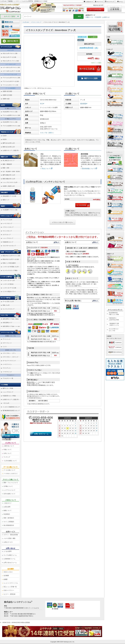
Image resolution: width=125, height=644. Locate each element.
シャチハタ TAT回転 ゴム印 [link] (11, 267)
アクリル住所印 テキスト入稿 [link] (11, 115)
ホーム (121, 2)
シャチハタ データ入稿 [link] (9, 288)
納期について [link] (7, 511)
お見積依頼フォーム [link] (9, 559)
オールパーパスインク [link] (9, 361)
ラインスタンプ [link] (7, 231)
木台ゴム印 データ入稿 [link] (9, 57)
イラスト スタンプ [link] (8, 227)
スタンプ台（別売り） (47, 133)
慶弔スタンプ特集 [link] (8, 388)
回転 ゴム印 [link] (6, 305)
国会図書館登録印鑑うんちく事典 (114, 314)
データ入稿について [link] (9, 470)
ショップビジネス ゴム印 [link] (10, 182)
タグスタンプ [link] (7, 235)
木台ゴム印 (11, 50)
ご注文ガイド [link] (7, 503)
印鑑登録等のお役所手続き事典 (114, 319)
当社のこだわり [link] (8, 572)
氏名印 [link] (5, 136)
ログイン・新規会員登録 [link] (11, 535)
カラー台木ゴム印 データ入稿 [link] (11, 71)
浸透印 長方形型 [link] (7, 91)
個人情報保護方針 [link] (9, 525)
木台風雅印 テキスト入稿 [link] (10, 210)
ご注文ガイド (89, 2)
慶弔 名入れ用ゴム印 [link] (9, 143)
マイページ (100, 2)
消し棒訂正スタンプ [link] (8, 160)
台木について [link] (7, 453)
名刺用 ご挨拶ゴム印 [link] (9, 186)
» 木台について (46, 169)
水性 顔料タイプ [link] (7, 323)
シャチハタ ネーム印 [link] (9, 280)
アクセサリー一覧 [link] (8, 378)
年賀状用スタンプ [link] (8, 242)
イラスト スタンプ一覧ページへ (62, 222)
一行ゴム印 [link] (6, 403)
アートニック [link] (7, 339)
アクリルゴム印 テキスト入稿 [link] (11, 78)
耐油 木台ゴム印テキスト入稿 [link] (11, 256)
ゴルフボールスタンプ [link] (9, 246)
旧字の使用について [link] (9, 494)
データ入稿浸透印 (11, 88)
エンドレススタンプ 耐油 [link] (10, 270)
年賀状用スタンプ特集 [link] (9, 396)
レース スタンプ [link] (7, 223)
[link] (10, 28)
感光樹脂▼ (84, 104)
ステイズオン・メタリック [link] (10, 357)
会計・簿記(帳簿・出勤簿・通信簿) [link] (11, 171)
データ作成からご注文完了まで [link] (10, 474)
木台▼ (42, 104)
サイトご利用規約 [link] (9, 522)
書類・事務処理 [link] (7, 164)
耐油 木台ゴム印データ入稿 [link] (11, 259)
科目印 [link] (5, 139)
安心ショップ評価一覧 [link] (10, 587)
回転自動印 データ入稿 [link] (9, 196)
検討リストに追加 (89, 78)
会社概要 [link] (6, 576)
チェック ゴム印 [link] (7, 220)
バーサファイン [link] (7, 364)
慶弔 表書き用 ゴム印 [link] (9, 175)
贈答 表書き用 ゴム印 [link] (9, 179)
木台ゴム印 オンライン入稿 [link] (11, 61)
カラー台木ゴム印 (11, 64)
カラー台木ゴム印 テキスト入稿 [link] (11, 67)
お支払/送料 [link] (7, 507)
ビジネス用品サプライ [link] (9, 292)
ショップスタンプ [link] (8, 238)
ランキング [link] (7, 457)
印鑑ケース (89, 17)
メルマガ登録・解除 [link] (9, 538)
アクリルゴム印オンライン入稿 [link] (10, 85)
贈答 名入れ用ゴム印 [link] (9, 147)
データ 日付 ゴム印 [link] (8, 302)
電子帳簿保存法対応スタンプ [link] (11, 411)
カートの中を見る (96, 9)
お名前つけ (106, 17)
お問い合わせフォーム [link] (10, 563)
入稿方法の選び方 (11, 41)
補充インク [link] (6, 200)
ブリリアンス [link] (7, 368)
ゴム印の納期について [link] (10, 461)
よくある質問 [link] (7, 551)
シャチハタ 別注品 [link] (8, 284)
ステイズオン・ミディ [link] (9, 353)
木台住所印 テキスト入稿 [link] (10, 112)
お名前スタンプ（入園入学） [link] (11, 150)
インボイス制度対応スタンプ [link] (11, 407)
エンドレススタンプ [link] (8, 309)
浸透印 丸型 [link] (6, 99)
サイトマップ (110, 2)
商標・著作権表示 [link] (9, 518)
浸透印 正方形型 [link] (7, 95)
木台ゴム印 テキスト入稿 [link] (10, 53)
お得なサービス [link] (8, 542)
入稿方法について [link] (9, 446)
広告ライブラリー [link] (9, 590)
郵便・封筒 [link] (6, 168)
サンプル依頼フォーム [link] (10, 555)
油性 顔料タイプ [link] (11, 319)
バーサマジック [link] (7, 372)
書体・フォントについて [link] (11, 483)
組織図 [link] (6, 579)
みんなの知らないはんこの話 (114, 330)
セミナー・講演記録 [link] (9, 594)
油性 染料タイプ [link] (11, 326)
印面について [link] (7, 450)
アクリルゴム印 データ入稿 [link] (11, 81)
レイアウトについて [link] (9, 490)
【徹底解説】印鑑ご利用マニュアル (114, 324)
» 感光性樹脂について (88, 169)
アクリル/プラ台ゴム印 (10, 74)
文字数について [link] (8, 486)
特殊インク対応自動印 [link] (9, 263)
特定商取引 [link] (7, 514)
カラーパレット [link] (7, 343)
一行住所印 (98, 17)
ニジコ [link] (5, 347)
